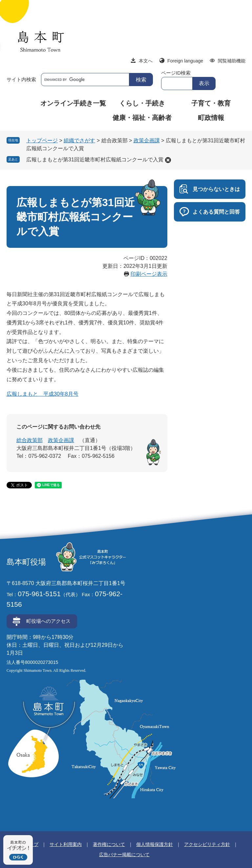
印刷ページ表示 (149, 274)
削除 (168, 160)
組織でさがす (79, 141)
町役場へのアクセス (48, 621)
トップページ (42, 141)
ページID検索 (176, 73)
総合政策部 (30, 440)
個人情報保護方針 (155, 844)
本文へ (146, 61)
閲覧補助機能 (232, 61)
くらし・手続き (142, 103)
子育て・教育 (211, 103)
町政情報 (211, 118)
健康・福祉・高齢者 (142, 118)
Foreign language (185, 61)
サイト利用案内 (66, 844)
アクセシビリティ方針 (207, 844)
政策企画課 (147, 141)
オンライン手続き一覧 (73, 103)
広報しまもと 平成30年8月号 (42, 394)
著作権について (109, 844)
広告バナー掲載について (124, 855)
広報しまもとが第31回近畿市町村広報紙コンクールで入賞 (95, 160)
